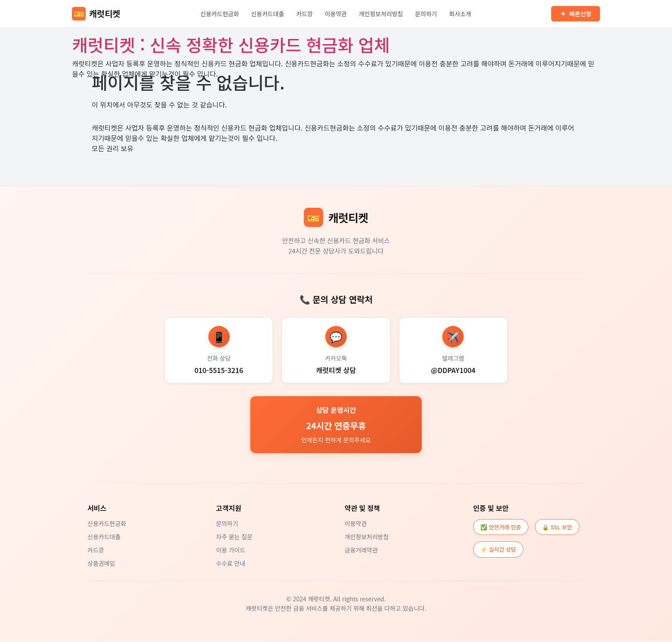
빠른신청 (576, 14)
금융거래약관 (361, 551)
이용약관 (336, 14)
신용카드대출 (268, 14)
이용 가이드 (231, 551)
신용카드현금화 (220, 14)
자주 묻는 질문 (234, 538)
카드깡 (304, 14)
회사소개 (460, 14)
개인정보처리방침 (381, 14)
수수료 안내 (231, 564)
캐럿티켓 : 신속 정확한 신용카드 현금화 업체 (231, 45)
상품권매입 (101, 564)
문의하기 (426, 14)
